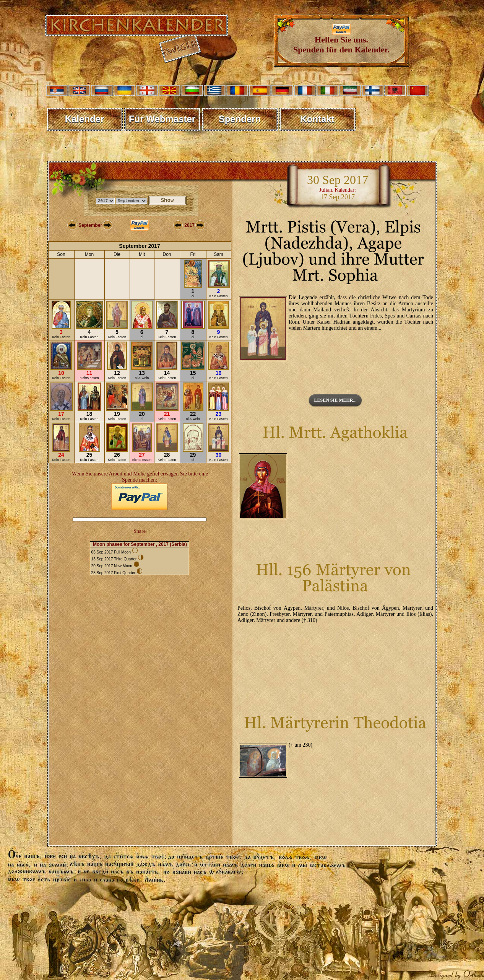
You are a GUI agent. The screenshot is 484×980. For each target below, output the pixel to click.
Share (140, 531)
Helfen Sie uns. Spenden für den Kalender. (341, 41)
